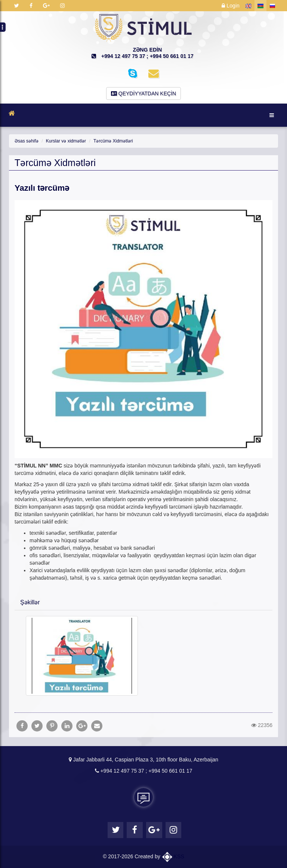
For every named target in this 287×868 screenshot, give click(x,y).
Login (231, 6)
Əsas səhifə (26, 141)
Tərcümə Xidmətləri (112, 141)
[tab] (143, 602)
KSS (173, 856)
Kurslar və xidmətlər (65, 141)
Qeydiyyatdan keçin (143, 93)
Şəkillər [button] (30, 602)
